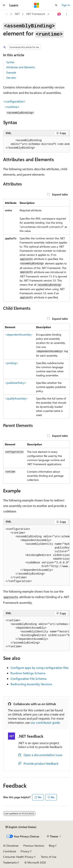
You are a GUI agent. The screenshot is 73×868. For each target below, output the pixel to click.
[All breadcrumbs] (7, 14)
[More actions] (66, 14)
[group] (36, 144)
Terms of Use (49, 857)
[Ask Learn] (59, 14)
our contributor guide (45, 722)
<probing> (11, 363)
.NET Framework (36, 14)
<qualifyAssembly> (16, 398)
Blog (51, 846)
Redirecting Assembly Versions (31, 684)
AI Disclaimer (11, 846)
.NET (17, 14)
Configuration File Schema (28, 679)
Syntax (10, 62)
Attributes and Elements (21, 67)
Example (11, 72)
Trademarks (10, 862)
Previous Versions (34, 846)
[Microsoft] (37, 5)
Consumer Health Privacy (18, 857)
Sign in (66, 5)
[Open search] (56, 5)
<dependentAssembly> (19, 335)
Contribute (10, 851)
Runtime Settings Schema (28, 673)
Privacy (25, 851)
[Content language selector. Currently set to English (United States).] (21, 827)
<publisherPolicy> (16, 383)
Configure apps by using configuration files (40, 668)
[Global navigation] (4, 5)
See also (11, 78)
